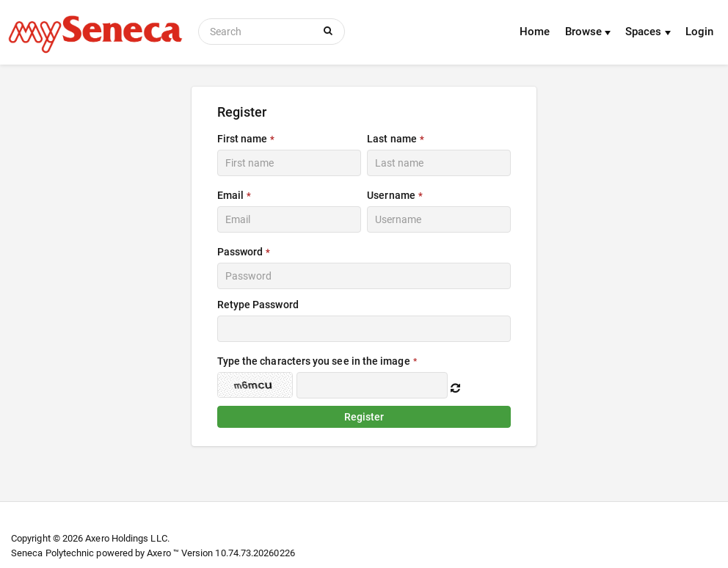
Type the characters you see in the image (314, 361)
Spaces (648, 32)
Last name (392, 139)
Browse (588, 32)
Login (699, 32)
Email (230, 195)
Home (535, 32)
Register (364, 417)
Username (391, 195)
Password (240, 252)
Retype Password (258, 305)
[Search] (258, 32)
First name (243, 139)
